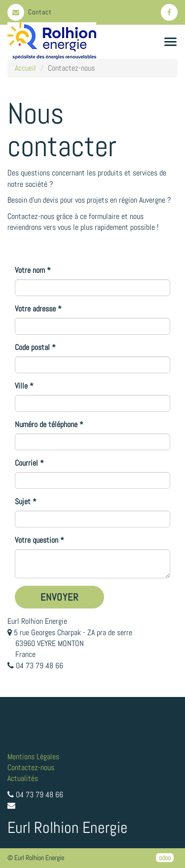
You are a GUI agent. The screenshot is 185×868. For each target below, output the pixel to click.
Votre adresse (35, 309)
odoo (165, 858)
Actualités (23, 778)
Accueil (25, 68)
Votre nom (30, 270)
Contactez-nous (31, 767)
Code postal (32, 347)
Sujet (23, 501)
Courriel (26, 463)
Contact (30, 12)
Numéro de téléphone (46, 424)
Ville (21, 386)
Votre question (37, 540)
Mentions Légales (33, 757)
